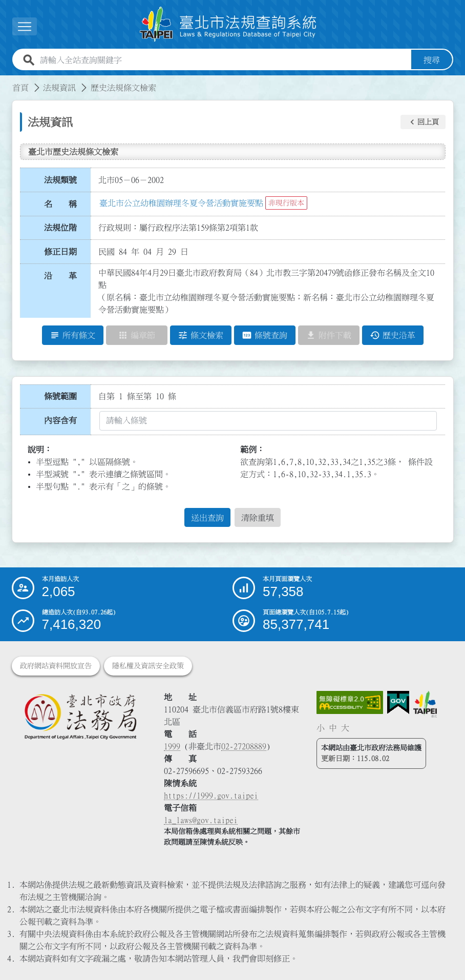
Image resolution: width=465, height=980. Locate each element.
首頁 (20, 88)
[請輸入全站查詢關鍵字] (224, 60)
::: (6, 81)
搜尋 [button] (432, 60)
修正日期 (60, 252)
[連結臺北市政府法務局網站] (80, 716)
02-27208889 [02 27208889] (244, 746)
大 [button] (345, 728)
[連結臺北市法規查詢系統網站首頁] (228, 24)
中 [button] (333, 728)
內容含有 (60, 420)
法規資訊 (59, 88)
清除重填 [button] (258, 518)
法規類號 (60, 180)
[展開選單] (25, 26)
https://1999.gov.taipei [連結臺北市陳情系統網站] (211, 795)
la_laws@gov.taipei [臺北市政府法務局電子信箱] (201, 820)
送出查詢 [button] (207, 518)
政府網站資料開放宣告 (56, 666)
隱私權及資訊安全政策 (148, 666)
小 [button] (321, 728)
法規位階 (60, 228)
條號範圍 (60, 396)
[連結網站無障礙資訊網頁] (350, 703)
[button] (423, 122)
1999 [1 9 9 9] (172, 746)
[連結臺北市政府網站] (425, 704)
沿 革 (60, 276)
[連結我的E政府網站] (398, 703)
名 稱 (60, 204)
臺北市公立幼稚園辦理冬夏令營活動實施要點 (181, 203)
